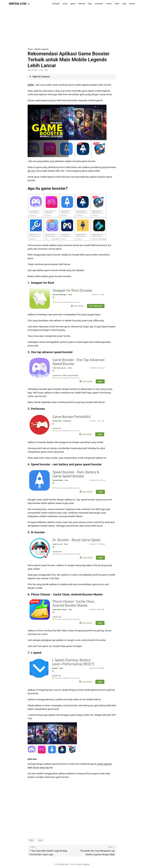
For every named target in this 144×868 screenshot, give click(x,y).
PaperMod (86, 864)
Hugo (79, 864)
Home (30, 49)
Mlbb (31, 840)
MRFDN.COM (18, 4)
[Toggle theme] (29, 4)
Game (40, 840)
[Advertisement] (72, 28)
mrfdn (31, 85)
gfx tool (31, 171)
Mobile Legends (42, 49)
